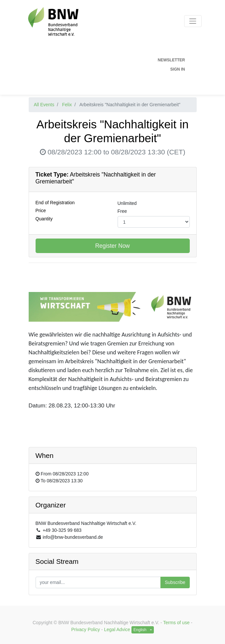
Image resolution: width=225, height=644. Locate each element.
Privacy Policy (85, 629)
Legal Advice (117, 629)
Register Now (112, 246)
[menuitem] (104, 60)
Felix (67, 105)
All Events (44, 105)
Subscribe (175, 582)
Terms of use (176, 623)
